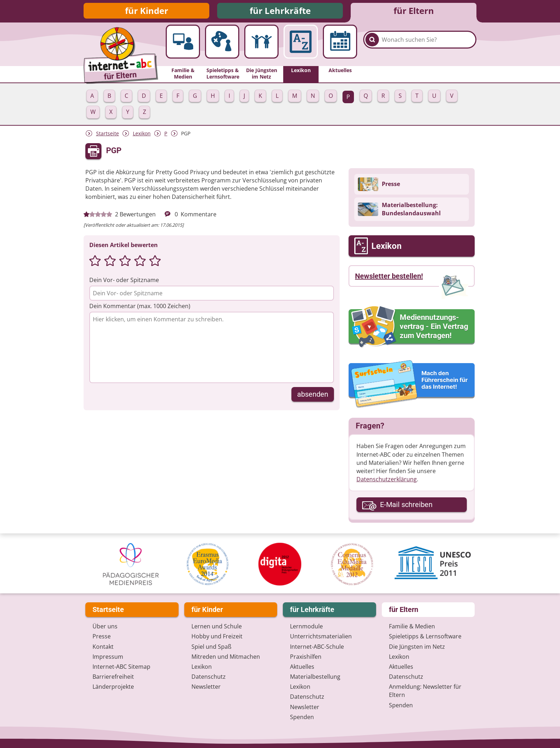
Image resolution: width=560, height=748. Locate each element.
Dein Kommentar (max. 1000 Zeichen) (140, 308)
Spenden (302, 717)
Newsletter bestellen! (389, 278)
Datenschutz (209, 677)
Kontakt (103, 647)
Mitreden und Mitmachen (226, 657)
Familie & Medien (412, 627)
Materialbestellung (315, 677)
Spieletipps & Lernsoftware (425, 637)
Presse (102, 637)
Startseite (107, 135)
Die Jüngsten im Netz (417, 647)
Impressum (108, 657)
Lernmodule (306, 627)
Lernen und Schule (217, 627)
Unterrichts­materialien (321, 637)
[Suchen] (372, 47)
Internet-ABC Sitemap (121, 667)
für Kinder (147, 12)
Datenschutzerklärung (387, 481)
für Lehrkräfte (280, 12)
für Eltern (414, 12)
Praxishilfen (306, 657)
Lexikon (142, 135)
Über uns (105, 627)
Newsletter (206, 687)
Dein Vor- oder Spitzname (124, 282)
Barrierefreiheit (113, 677)
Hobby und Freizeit (217, 637)
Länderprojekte (113, 687)
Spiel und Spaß (211, 647)
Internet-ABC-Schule (317, 647)
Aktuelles (302, 667)
